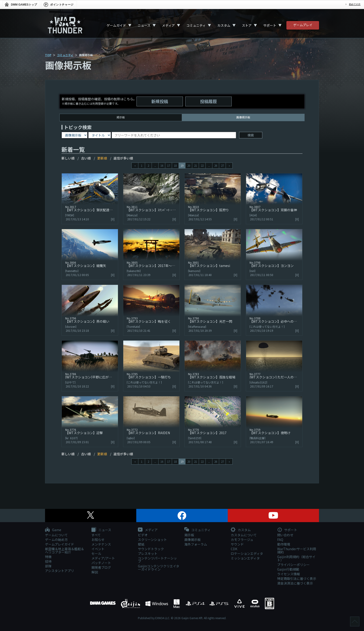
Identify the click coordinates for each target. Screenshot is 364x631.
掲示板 (121, 117)
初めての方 (355, 4)
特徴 (48, 557)
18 (175, 165)
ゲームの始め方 (56, 540)
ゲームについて (56, 535)
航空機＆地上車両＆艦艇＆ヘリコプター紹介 (65, 550)
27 (222, 165)
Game (53, 530)
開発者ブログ (101, 567)
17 (169, 165)
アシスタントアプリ (60, 571)
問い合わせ (285, 535)
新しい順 (68, 158)
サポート (270, 25)
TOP (48, 55)
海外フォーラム (196, 544)
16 (162, 165)
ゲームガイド (116, 25)
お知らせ (98, 540)
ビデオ (143, 535)
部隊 (48, 566)
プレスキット (148, 553)
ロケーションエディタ (247, 553)
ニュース (144, 25)
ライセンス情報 (289, 574)
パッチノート (101, 563)
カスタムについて (244, 535)
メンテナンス (101, 544)
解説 (95, 572)
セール (96, 553)
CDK (234, 549)
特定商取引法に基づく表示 (297, 579)
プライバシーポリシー (293, 565)
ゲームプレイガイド (60, 544)
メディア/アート (103, 558)
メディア (168, 25)
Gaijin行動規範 (288, 569)
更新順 (102, 158)
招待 (48, 561)
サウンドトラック (151, 549)
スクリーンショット (152, 540)
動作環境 (284, 544)
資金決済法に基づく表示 (295, 583)
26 (216, 165)
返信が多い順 (123, 158)
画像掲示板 (192, 540)
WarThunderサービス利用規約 (297, 550)
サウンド (237, 544)
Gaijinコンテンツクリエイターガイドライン (159, 568)
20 (189, 165)
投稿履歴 (208, 101)
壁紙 (141, 544)
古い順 (86, 158)
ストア (247, 25)
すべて (96, 535)
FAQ (280, 540)
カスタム (224, 25)
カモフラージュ (242, 540)
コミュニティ (196, 25)
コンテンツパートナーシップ (157, 560)
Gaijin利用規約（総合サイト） (296, 558)
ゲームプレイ (303, 25)
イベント (98, 549)
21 (195, 165)
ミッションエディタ (245, 558)
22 (202, 165)
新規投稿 (160, 101)
